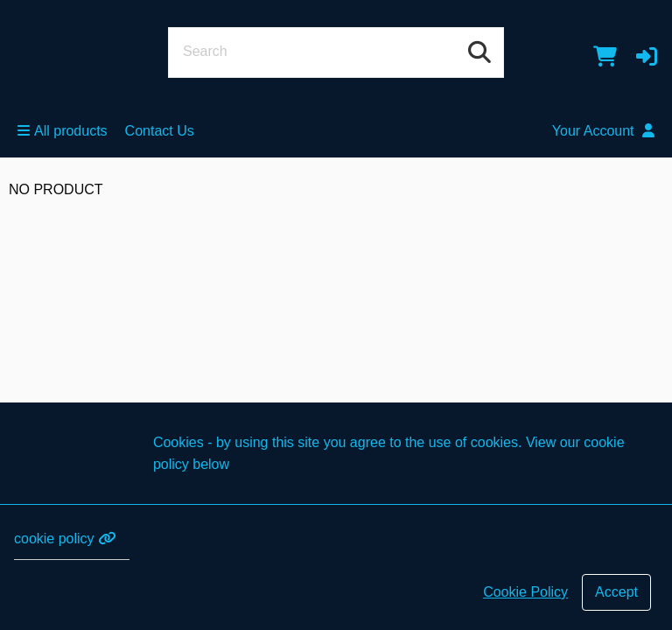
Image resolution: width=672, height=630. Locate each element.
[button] (647, 56)
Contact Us (160, 131)
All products (63, 131)
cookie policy (65, 539)
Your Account (603, 131)
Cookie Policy (525, 592)
